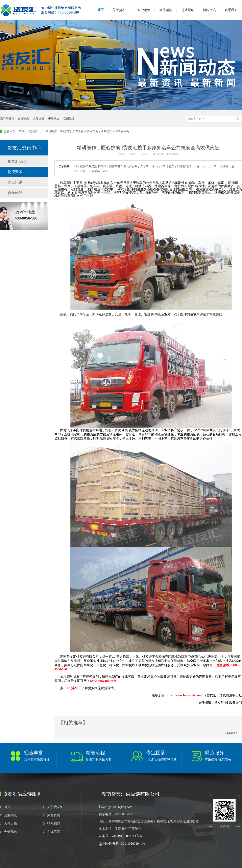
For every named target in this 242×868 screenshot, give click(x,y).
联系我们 (231, 10)
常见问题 (15, 182)
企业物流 (144, 10)
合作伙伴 (15, 193)
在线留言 (54, 832)
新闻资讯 (209, 10)
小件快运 (54, 118)
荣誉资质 (54, 815)
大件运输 (166, 10)
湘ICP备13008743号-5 (127, 836)
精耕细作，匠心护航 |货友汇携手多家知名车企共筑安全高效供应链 (87, 131)
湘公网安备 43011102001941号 (122, 844)
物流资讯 (35, 131)
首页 (100, 10)
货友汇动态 (17, 161)
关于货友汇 (121, 10)
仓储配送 (188, 10)
